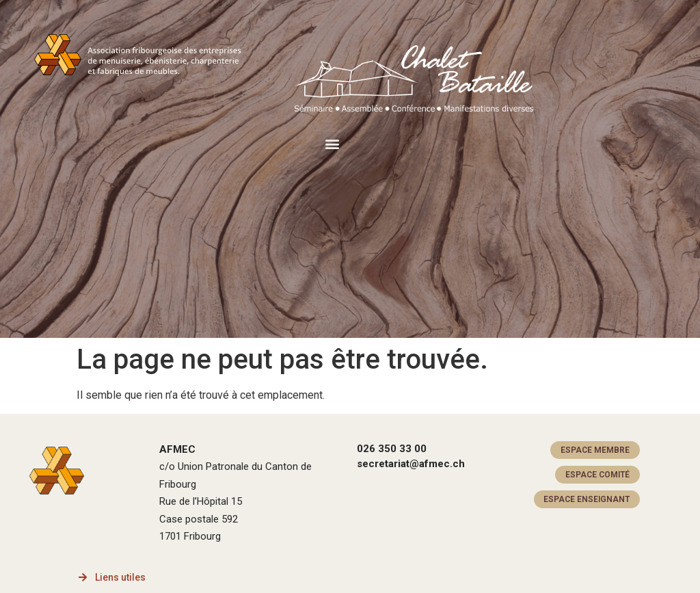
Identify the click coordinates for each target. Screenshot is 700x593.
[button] (332, 143)
